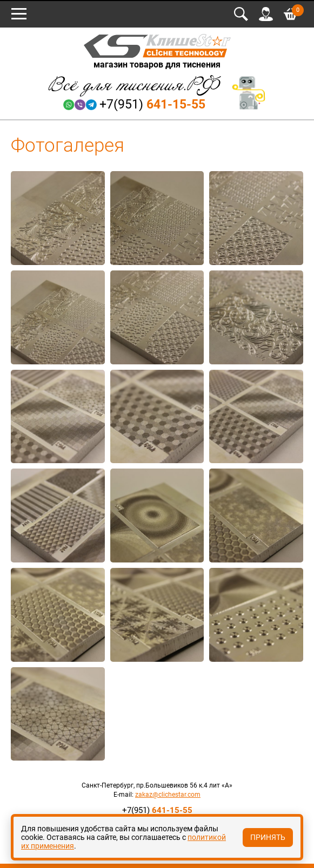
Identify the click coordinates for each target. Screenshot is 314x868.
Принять (268, 837)
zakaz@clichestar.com (168, 795)
